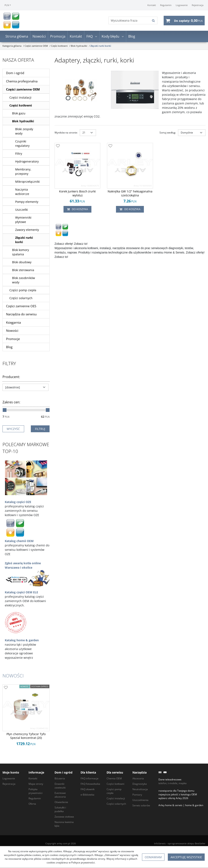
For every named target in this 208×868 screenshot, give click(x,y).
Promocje (13, 339)
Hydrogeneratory (27, 162)
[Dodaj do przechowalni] (58, 147)
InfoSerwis (160, 843)
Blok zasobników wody (24, 280)
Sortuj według (168, 133)
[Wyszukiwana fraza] (129, 21)
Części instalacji (20, 98)
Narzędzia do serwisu (21, 315)
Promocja (58, 37)
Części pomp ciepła (23, 291)
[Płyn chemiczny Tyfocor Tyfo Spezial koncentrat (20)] (26, 737)
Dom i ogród (15, 73)
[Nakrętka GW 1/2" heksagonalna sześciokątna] (130, 194)
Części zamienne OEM (23, 90)
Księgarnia (13, 323)
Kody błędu (110, 37)
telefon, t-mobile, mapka (173, 783)
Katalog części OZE (18, 502)
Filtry (19, 154)
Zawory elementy (27, 230)
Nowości (39, 37)
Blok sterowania (23, 270)
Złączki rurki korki (24, 240)
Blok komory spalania (21, 252)
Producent (11, 377)
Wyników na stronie (66, 133)
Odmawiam (153, 857)
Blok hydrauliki (23, 122)
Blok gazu (19, 114)
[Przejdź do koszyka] (188, 21)
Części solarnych (21, 298)
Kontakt (76, 37)
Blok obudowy (22, 263)
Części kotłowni (21, 106)
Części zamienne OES (21, 306)
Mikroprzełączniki (27, 182)
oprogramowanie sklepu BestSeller (187, 843)
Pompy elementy (27, 202)
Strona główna (17, 37)
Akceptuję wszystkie (186, 857)
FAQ (90, 37)
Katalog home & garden (22, 641)
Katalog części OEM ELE (21, 593)
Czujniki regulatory (22, 144)
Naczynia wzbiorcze (22, 192)
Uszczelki (22, 210)
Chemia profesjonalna (22, 82)
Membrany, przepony (23, 172)
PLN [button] (7, 5)
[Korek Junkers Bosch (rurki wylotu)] (77, 194)
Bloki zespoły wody (24, 132)
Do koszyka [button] (77, 210)
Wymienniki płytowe (23, 220)
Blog (132, 37)
